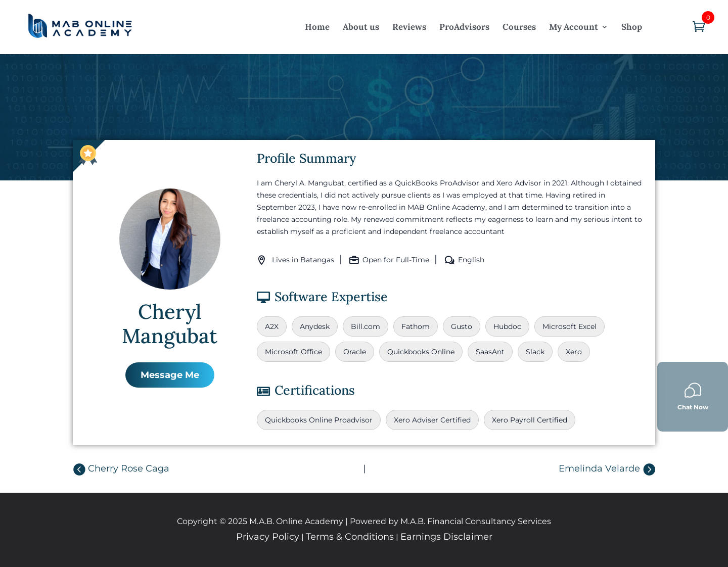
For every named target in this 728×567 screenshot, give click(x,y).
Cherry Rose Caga (129, 468)
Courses (519, 27)
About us (361, 27)
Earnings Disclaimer (446, 537)
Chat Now (693, 396)
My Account (574, 27)
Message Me (170, 375)
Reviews (409, 27)
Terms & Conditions (350, 537)
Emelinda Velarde (599, 468)
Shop (632, 27)
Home (317, 27)
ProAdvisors (464, 27)
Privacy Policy (268, 537)
